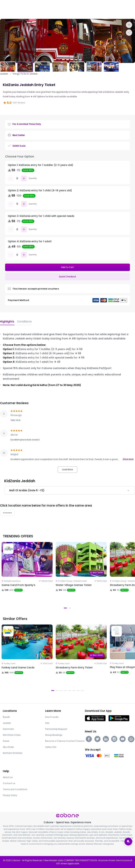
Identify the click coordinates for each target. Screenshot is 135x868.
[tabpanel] (67, 41)
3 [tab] (63, 60)
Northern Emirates (13, 753)
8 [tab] (82, 691)
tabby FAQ (51, 747)
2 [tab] (59, 60)
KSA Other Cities (12, 735)
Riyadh (6, 717)
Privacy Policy (10, 795)
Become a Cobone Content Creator (65, 741)
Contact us (9, 783)
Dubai (6, 741)
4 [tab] (67, 60)
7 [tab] (80, 60)
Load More (67, 469)
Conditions (24, 322)
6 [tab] (76, 60)
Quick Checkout (67, 277)
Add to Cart (67, 267)
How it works (52, 717)
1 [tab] (55, 60)
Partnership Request (56, 729)
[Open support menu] (128, 842)
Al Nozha (7, 513)
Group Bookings (54, 735)
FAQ (47, 723)
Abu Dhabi (8, 747)
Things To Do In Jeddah (25, 74)
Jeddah (4, 74)
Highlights (7, 322)
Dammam (8, 729)
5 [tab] (72, 60)
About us (8, 777)
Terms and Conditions (15, 789)
